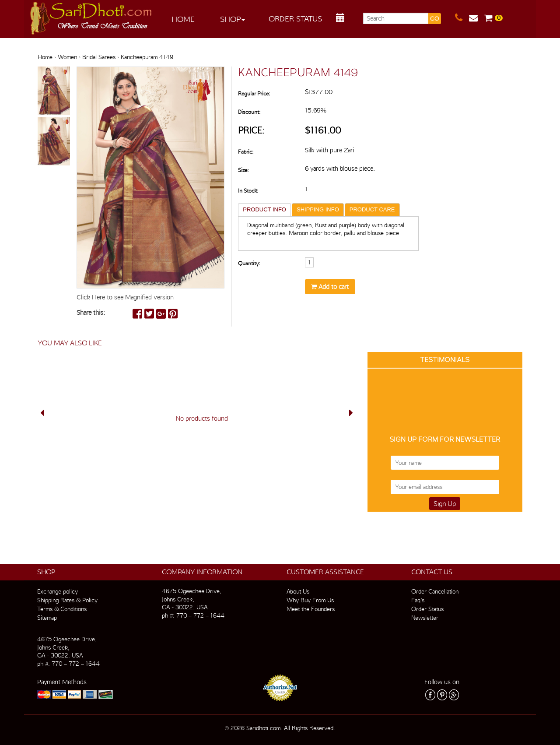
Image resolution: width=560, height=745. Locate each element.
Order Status (295, 19)
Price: (251, 130)
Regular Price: (254, 93)
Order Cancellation (435, 591)
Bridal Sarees (99, 57)
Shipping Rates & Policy (67, 600)
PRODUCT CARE (372, 209)
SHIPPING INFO (318, 209)
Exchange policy (58, 591)
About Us (298, 591)
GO (434, 19)
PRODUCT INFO (264, 209)
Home (183, 19)
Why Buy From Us (310, 600)
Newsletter (425, 618)
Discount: (249, 112)
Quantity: (249, 263)
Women (67, 57)
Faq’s (418, 600)
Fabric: (246, 152)
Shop (233, 19)
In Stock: (248, 191)
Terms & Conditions (62, 609)
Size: (243, 170)
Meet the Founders (311, 609)
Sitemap (47, 618)
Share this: (91, 313)
